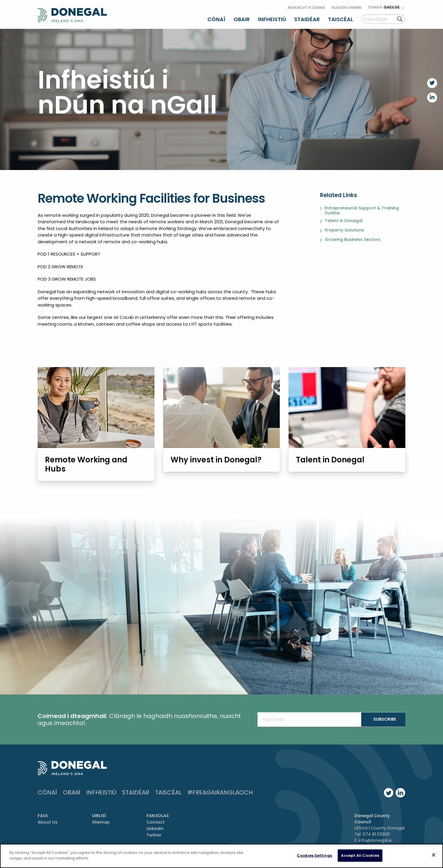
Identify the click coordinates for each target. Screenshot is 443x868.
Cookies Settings (314, 855)
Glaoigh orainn (346, 7)
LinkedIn (155, 828)
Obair (242, 19)
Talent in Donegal (344, 220)
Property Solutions (344, 229)
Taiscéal (340, 19)
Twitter (154, 835)
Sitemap (101, 822)
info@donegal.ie (375, 840)
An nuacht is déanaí (306, 7)
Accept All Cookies (360, 855)
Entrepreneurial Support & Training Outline (362, 210)
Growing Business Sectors (353, 239)
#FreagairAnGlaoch (220, 792)
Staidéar (307, 19)
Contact (155, 822)
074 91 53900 (376, 834)
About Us (48, 822)
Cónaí (216, 19)
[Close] (434, 855)
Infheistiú (272, 19)
